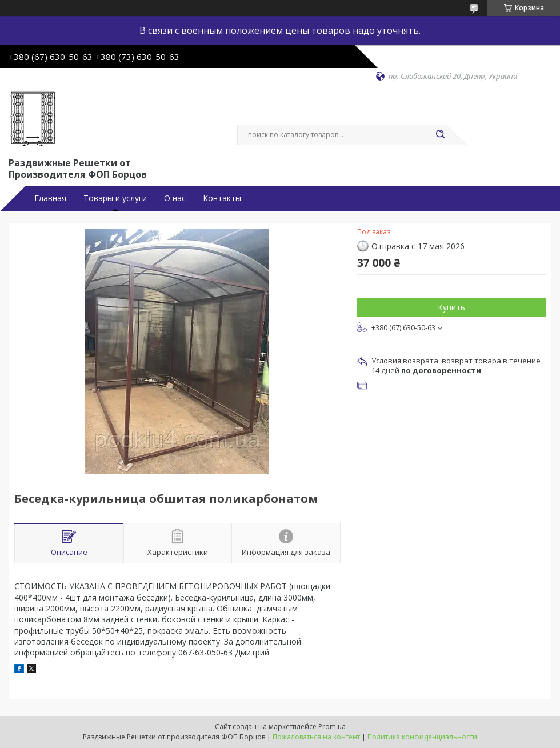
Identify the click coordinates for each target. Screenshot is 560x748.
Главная (50, 198)
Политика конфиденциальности (422, 737)
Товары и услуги (115, 198)
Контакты (222, 198)
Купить (451, 307)
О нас (175, 198)
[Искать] (440, 135)
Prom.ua (332, 727)
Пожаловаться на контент (316, 737)
